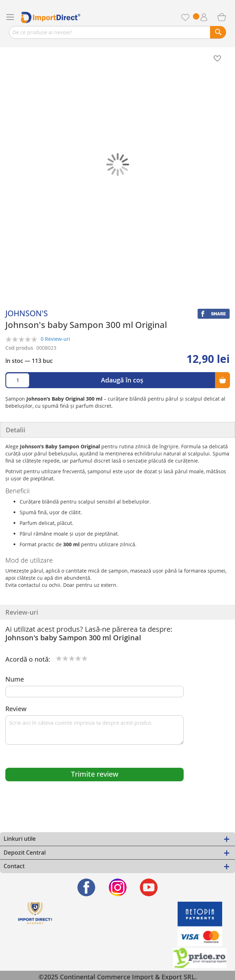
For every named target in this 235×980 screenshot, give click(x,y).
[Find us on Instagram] (117, 887)
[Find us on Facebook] (86, 887)
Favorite (193, 17)
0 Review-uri (55, 339)
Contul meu (210, 17)
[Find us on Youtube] (149, 887)
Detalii (16, 430)
